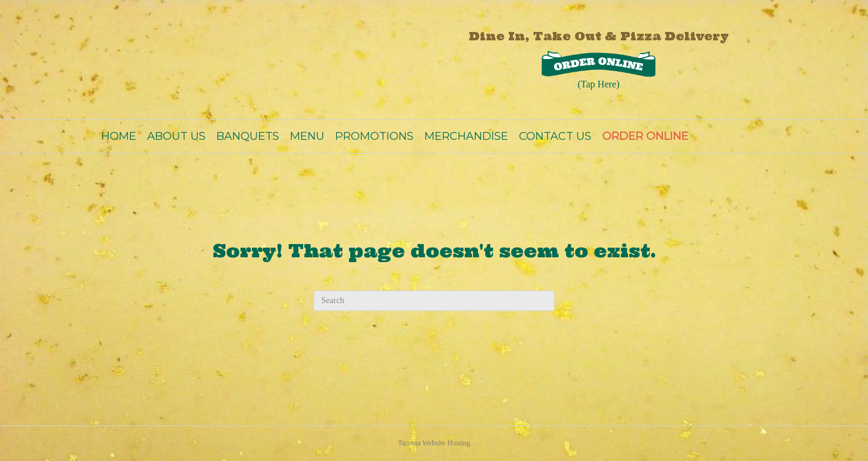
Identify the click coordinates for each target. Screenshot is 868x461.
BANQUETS (248, 136)
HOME (119, 136)
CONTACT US (555, 136)
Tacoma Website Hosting (434, 443)
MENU (307, 136)
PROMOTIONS (374, 136)
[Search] (434, 301)
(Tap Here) (599, 84)
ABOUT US (176, 136)
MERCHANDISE (466, 136)
